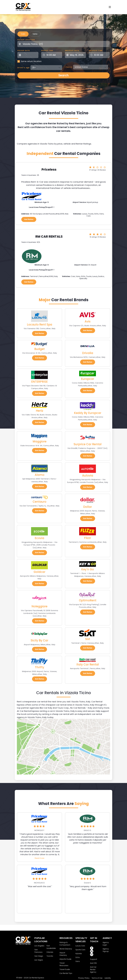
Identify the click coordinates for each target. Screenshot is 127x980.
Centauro (39, 502)
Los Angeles (39, 946)
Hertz (40, 411)
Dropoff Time (96, 50)
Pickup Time (47, 50)
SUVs (78, 957)
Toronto (50, 956)
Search (63, 75)
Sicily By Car (39, 640)
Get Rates (29, 219)
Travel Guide (65, 969)
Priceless (49, 169)
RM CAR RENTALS (49, 237)
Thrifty (40, 667)
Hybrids (79, 954)
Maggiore (40, 441)
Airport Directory (63, 954)
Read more (39, 858)
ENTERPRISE (39, 382)
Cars (23, 34)
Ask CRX (93, 963)
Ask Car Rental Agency (93, 970)
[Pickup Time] (53, 55)
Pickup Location (26, 40)
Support (94, 959)
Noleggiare (39, 606)
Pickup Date (24, 50)
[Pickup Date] (29, 55)
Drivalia (88, 353)
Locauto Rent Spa (40, 324)
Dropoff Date (72, 50)
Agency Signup (106, 950)
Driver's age (23, 68)
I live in (69, 67)
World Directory (66, 949)
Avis (88, 321)
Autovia (88, 475)
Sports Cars (80, 950)
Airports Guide (65, 959)
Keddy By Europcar (88, 413)
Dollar (88, 507)
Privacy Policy (84, 978)
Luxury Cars (80, 946)
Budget (39, 349)
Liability (108, 978)
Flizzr (88, 538)
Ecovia (39, 538)
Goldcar (39, 572)
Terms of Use (97, 978)
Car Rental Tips (66, 973)
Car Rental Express (36, 978)
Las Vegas (39, 960)
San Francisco (38, 951)
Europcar (88, 379)
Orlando (50, 952)
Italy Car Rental (88, 664)
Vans (35, 34)
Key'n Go (88, 569)
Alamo (40, 475)
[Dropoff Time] (101, 55)
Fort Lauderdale (51, 947)
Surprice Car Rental (88, 444)
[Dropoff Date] (77, 55)
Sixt (88, 639)
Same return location (31, 61)
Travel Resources (64, 964)
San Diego (39, 956)
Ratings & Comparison (65, 944)
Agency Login (106, 944)
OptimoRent (88, 600)
